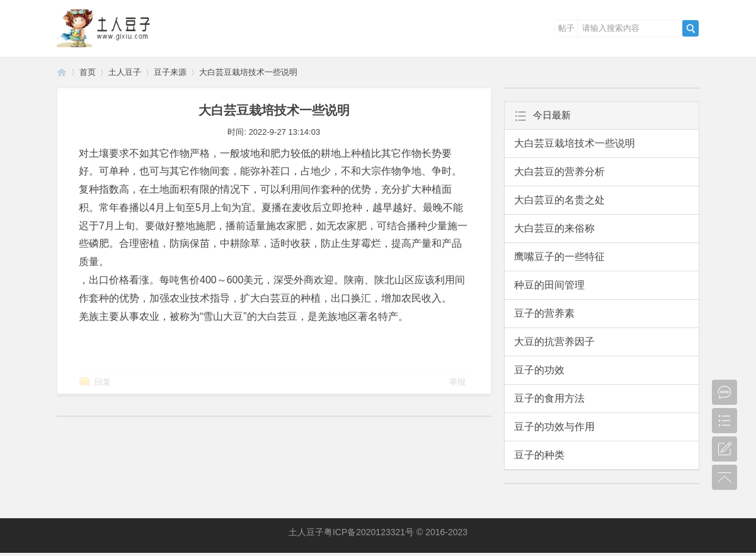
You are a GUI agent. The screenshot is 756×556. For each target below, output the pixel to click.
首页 (88, 72)
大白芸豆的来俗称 (554, 228)
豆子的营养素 (544, 313)
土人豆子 (62, 72)
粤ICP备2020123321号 (369, 532)
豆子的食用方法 (549, 398)
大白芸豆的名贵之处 (559, 200)
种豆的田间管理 (549, 285)
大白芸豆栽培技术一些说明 (248, 72)
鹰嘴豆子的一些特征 (559, 257)
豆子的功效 (539, 370)
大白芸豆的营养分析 (559, 172)
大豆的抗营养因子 (554, 342)
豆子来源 (170, 72)
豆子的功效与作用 (554, 427)
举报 (457, 382)
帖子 (566, 28)
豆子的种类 (539, 455)
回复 (103, 382)
